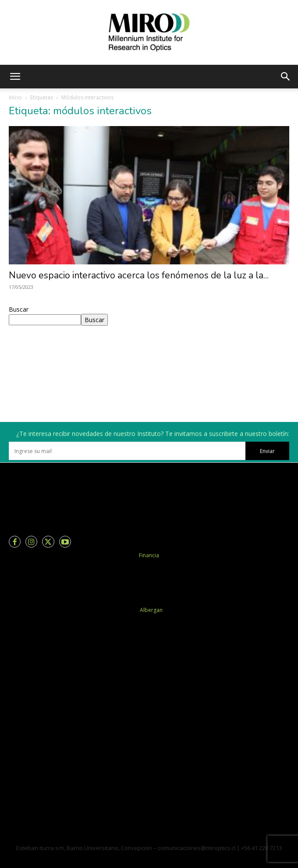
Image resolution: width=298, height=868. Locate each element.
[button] (15, 77)
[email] (127, 451)
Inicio (15, 97)
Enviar (267, 451)
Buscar (19, 309)
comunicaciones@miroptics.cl (197, 848)
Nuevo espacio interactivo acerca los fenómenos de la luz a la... (139, 275)
